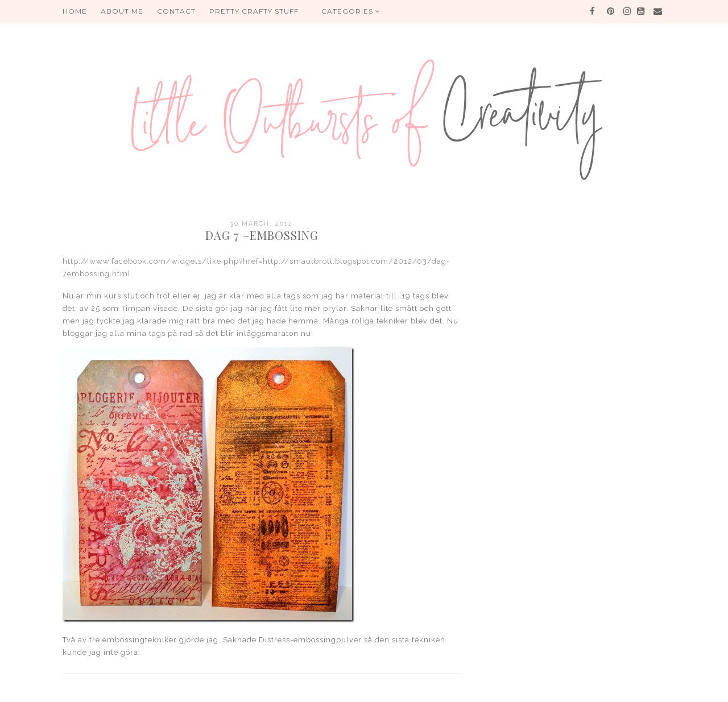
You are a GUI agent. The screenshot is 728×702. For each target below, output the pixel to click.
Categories (351, 11)
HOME (75, 11)
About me (122, 11)
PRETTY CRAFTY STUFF (254, 11)
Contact (176, 11)
